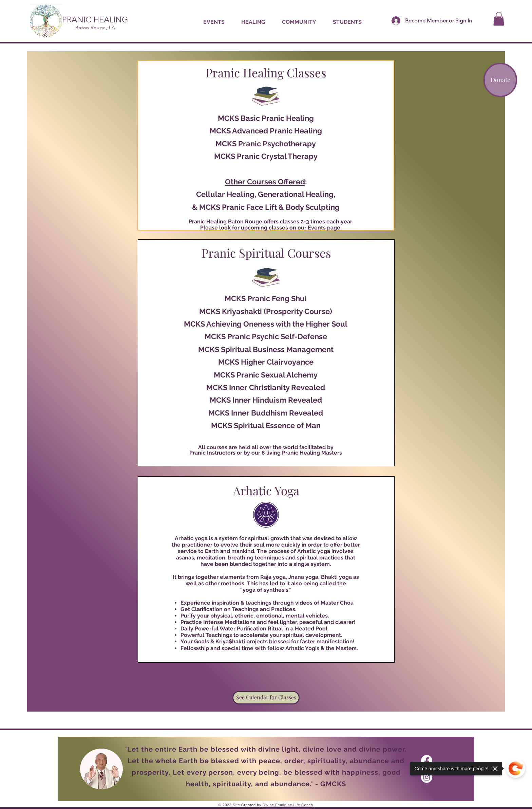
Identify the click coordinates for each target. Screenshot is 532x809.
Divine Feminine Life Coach (288, 805)
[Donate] (500, 80)
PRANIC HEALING (95, 20)
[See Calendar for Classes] (266, 698)
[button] (253, 22)
